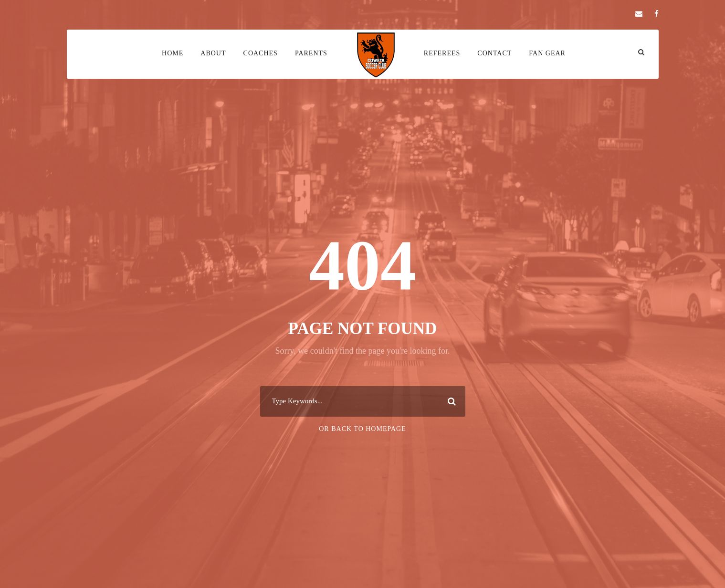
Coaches (261, 53)
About (213, 53)
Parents (311, 53)
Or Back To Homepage (362, 429)
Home (173, 53)
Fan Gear (547, 53)
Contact (494, 53)
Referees (442, 53)
